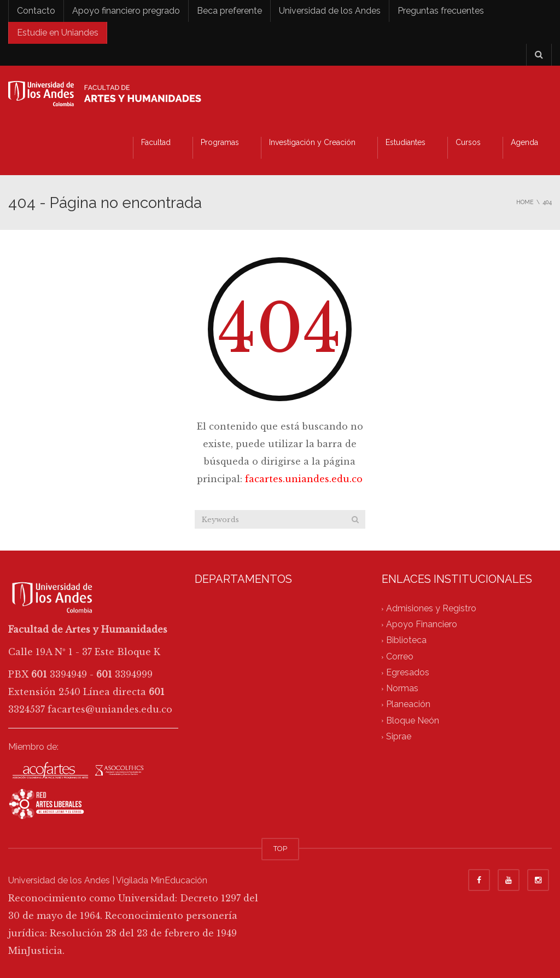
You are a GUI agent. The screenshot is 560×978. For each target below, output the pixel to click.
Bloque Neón (413, 721)
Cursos (468, 142)
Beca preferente (229, 11)
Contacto (36, 11)
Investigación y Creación (312, 142)
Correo (400, 656)
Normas (402, 689)
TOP (280, 849)
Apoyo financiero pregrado (126, 11)
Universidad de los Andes (330, 11)
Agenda (524, 142)
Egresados (408, 672)
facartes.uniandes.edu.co (304, 479)
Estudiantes (406, 142)
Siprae (399, 736)
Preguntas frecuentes (441, 11)
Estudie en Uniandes (58, 33)
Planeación (408, 705)
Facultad (156, 142)
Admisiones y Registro (431, 608)
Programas (220, 142)
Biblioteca (406, 641)
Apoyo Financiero (422, 625)
